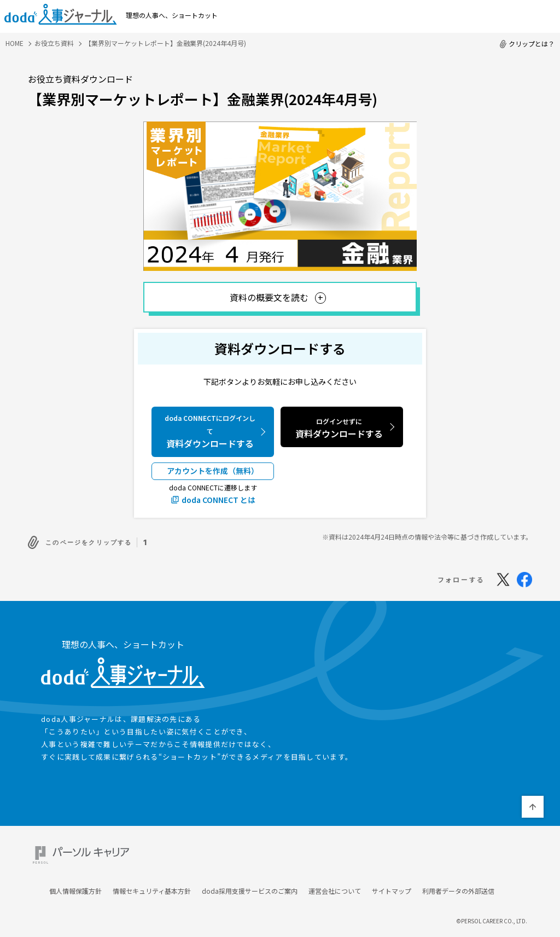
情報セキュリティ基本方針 (152, 879)
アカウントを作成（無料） (213, 471)
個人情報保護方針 (75, 879)
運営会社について (335, 879)
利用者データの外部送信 (458, 879)
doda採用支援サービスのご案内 (250, 879)
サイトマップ (392, 879)
